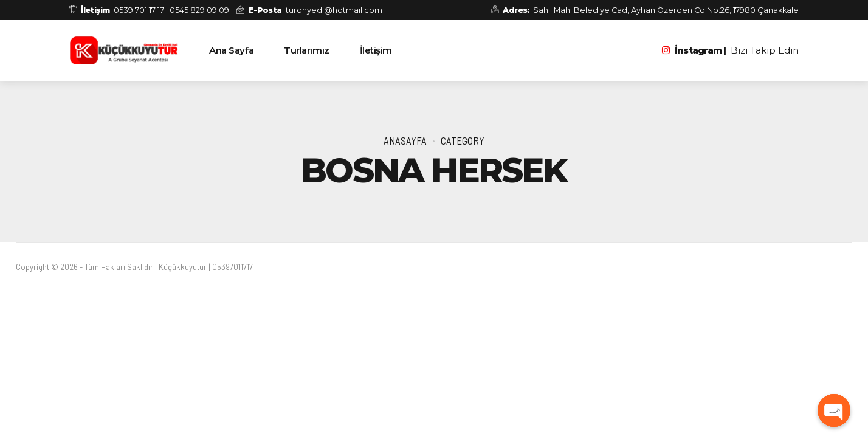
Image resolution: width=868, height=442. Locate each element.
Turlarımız (307, 50)
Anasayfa (405, 140)
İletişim (376, 50)
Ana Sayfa (231, 50)
